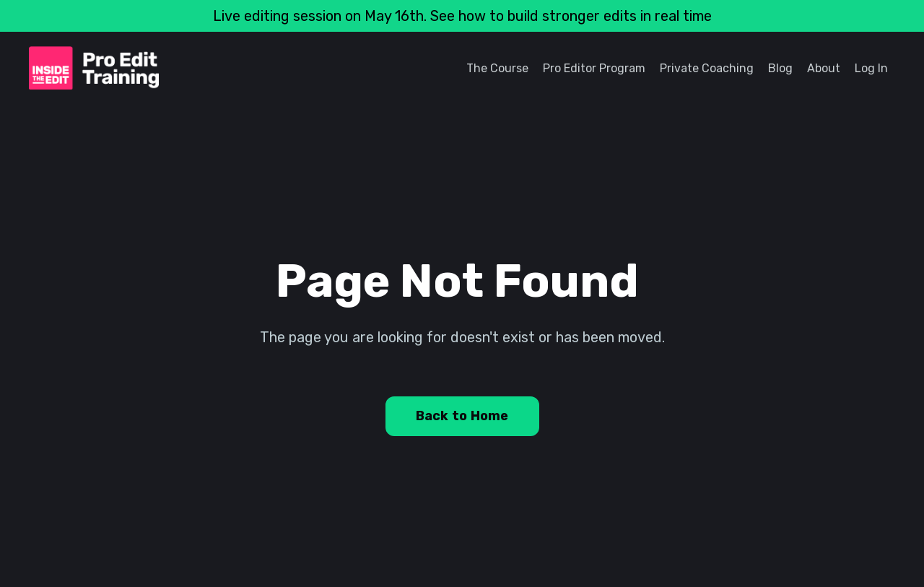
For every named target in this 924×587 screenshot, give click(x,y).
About (824, 68)
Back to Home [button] (462, 416)
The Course (497, 68)
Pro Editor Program (594, 68)
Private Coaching (707, 68)
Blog (780, 68)
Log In (871, 68)
